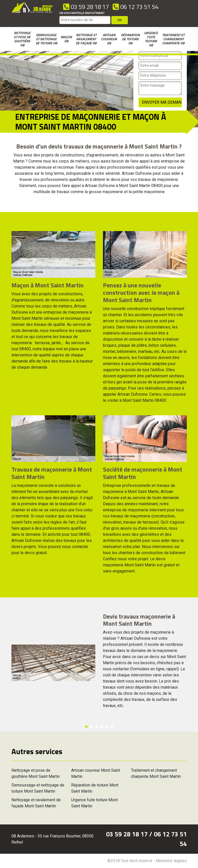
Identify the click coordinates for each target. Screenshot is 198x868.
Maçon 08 (66, 39)
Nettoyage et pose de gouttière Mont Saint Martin (36, 773)
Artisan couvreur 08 (109, 39)
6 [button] (112, 727)
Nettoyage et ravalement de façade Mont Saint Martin (36, 803)
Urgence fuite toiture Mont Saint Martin (94, 803)
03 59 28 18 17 (86, 7)
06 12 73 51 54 (135, 7)
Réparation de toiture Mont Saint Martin (95, 788)
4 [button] (102, 727)
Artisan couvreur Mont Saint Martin (96, 773)
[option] (0, 212)
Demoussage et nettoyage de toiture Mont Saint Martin (38, 788)
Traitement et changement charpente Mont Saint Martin (156, 773)
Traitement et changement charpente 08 (173, 39)
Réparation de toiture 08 (130, 39)
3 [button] (97, 727)
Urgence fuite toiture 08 (151, 39)
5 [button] (107, 727)
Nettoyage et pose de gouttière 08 (22, 39)
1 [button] (86, 727)
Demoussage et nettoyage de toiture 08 (46, 39)
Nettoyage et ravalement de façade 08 (86, 39)
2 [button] (92, 727)
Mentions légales (171, 861)
